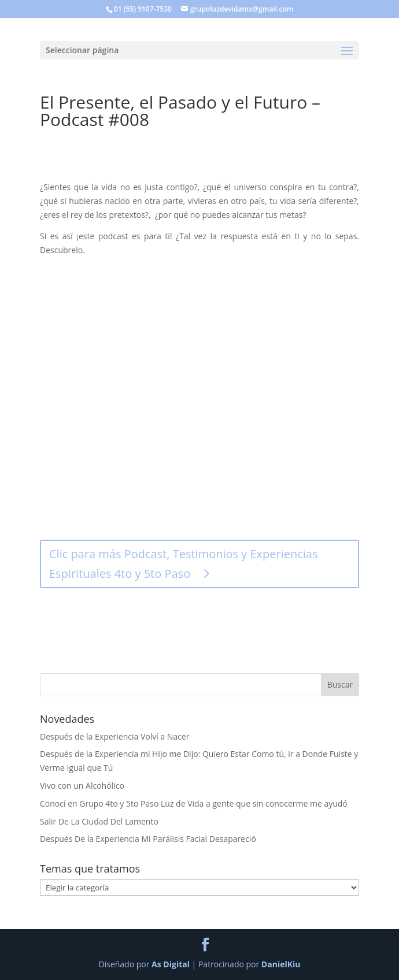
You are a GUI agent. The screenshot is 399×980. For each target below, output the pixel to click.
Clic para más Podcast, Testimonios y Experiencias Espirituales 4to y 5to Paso (184, 564)
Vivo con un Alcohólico (82, 786)
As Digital (171, 964)
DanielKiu (281, 964)
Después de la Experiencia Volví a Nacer (114, 736)
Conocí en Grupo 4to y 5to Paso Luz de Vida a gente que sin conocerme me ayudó (194, 803)
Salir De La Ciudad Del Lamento (99, 821)
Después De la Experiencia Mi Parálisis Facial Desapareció (148, 839)
